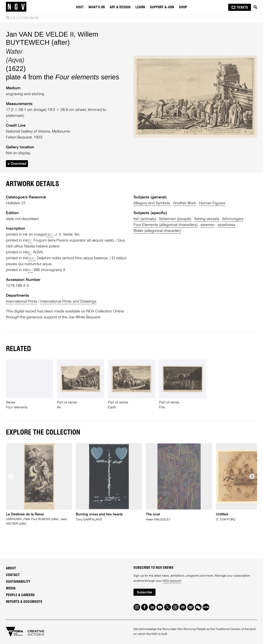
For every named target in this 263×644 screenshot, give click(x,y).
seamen (208, 225)
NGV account (172, 581)
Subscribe (144, 592)
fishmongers (233, 219)
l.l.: (30, 241)
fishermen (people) (175, 219)
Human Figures (212, 203)
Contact (13, 575)
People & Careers (20, 595)
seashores (226, 225)
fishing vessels (207, 219)
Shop (183, 7)
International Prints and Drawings (68, 302)
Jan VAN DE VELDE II (40, 34)
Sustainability (18, 582)
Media (11, 588)
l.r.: (30, 270)
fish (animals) (145, 219)
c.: (30, 252)
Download (17, 164)
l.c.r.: (50, 235)
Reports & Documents (24, 602)
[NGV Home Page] (16, 7)
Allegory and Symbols (152, 203)
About (11, 568)
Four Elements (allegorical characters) (166, 225)
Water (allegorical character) (157, 231)
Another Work (185, 203)
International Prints (22, 302)
